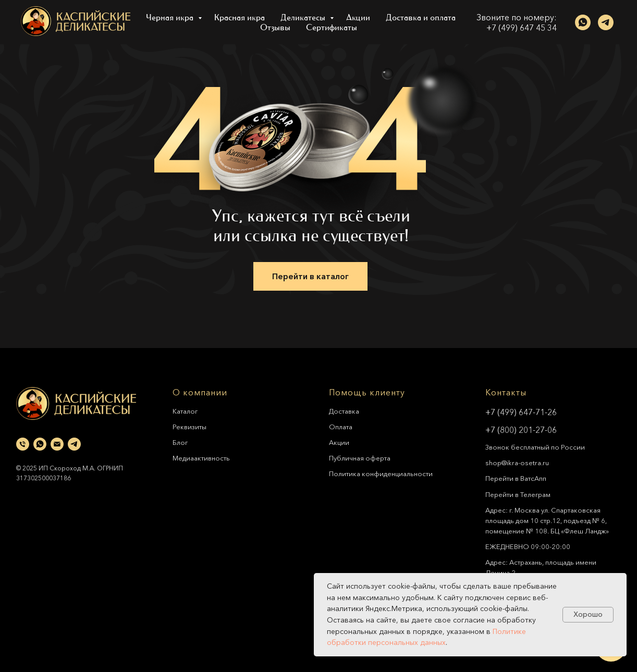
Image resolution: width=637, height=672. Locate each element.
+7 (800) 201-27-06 (521, 430)
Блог (180, 442)
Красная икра (240, 17)
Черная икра (171, 17)
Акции (358, 17)
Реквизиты (189, 427)
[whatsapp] (583, 22)
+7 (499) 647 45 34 (522, 28)
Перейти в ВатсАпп (516, 478)
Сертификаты (332, 27)
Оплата (341, 427)
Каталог (185, 411)
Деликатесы (304, 17)
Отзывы (275, 27)
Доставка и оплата (421, 17)
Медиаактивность (201, 458)
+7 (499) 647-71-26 (521, 412)
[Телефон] (23, 444)
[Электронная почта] (57, 444)
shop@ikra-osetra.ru (517, 463)
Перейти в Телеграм (518, 494)
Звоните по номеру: (517, 17)
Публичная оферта (360, 458)
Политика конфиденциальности (381, 474)
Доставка (344, 411)
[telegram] (606, 22)
